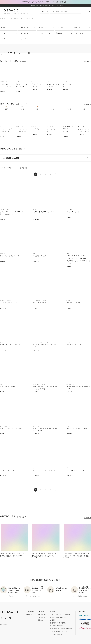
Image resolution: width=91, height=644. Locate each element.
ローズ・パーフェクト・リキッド (44, 470)
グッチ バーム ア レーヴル (75, 470)
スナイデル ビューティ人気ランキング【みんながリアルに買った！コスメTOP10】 (44, 555)
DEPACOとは (30, 614)
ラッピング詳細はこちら (34, 596)
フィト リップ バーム (7, 470)
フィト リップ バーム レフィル (77, 428)
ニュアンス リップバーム (75, 345)
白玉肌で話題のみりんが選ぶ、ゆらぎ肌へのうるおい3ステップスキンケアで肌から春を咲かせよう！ (76, 555)
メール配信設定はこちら (81, 596)
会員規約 (53, 620)
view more (87, 62)
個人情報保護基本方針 (57, 626)
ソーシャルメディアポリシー (58, 631)
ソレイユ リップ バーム (41, 303)
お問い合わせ (42, 617)
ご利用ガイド (42, 612)
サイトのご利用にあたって (58, 634)
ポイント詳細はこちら (10, 596)
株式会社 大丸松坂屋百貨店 (58, 617)
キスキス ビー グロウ (73, 303)
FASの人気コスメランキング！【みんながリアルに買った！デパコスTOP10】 (13, 555)
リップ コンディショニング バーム (11, 428)
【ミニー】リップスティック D (43, 212)
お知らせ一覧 (30, 612)
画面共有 (40, 620)
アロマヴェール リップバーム (10, 256)
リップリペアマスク (40, 256)
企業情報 (53, 612)
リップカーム (67, 131)
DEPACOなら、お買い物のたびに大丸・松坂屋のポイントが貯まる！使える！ (45, 2)
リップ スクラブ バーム (8, 387)
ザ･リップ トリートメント (75, 212)
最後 (55, 174)
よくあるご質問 (42, 614)
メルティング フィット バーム (10, 303)
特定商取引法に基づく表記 (58, 623)
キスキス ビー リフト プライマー (11, 345)
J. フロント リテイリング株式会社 (60, 614)
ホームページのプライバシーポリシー (61, 629)
